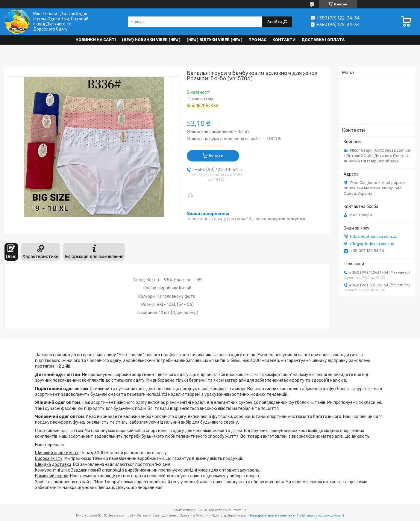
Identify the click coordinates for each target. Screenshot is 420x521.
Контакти (284, 40)
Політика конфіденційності (321, 515)
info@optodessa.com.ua (372, 244)
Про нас (257, 40)
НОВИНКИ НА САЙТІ (96, 40)
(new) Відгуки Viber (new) (214, 40)
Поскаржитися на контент (272, 515)
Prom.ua (240, 510)
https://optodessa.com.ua (374, 237)
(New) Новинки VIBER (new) (151, 40)
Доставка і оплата (323, 40)
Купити (216, 156)
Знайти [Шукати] (275, 22)
